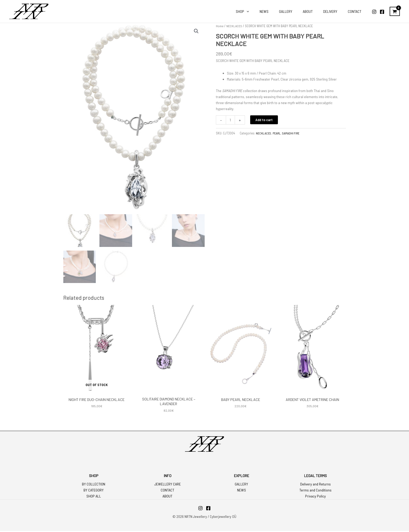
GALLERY (241, 485)
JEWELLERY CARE (167, 485)
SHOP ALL (94, 497)
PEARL (278, 133)
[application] (264, 12)
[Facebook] (382, 12)
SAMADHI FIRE (293, 133)
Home (220, 26)
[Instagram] (374, 12)
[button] (196, 31)
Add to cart (265, 120)
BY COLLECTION (94, 485)
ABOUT (167, 497)
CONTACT (167, 491)
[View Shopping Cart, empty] (395, 12)
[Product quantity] (231, 120)
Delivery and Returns (315, 485)
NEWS (242, 491)
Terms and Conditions (315, 491)
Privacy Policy (315, 497)
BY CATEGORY (94, 491)
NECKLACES (235, 26)
